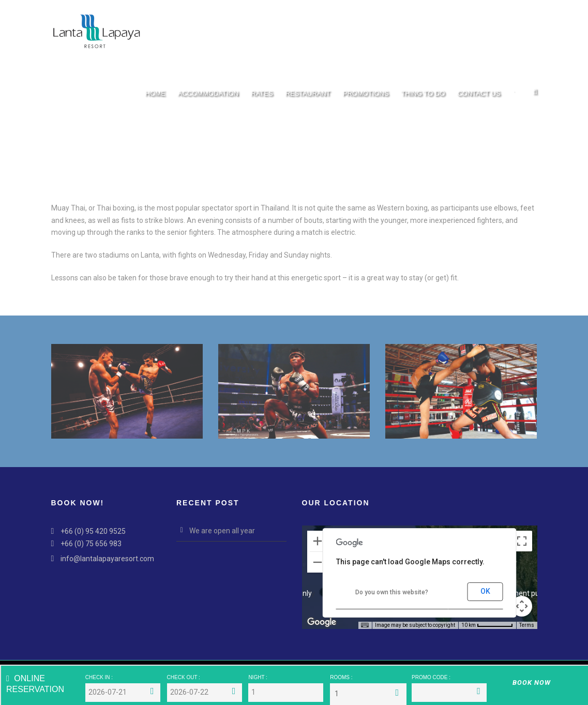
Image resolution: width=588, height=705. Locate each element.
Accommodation (208, 93)
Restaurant (308, 93)
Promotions (366, 93)
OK (485, 591)
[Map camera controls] (522, 606)
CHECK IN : (99, 677)
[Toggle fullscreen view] (522, 541)
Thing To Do (423, 93)
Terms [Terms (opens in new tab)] (527, 625)
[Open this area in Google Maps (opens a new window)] (322, 622)
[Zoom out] (318, 562)
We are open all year (222, 531)
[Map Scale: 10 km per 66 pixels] (487, 625)
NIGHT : (258, 677)
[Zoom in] (318, 541)
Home (155, 93)
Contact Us (479, 93)
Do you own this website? (392, 592)
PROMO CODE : (431, 677)
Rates (262, 93)
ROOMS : (341, 677)
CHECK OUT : (184, 677)
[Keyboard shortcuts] (365, 625)
